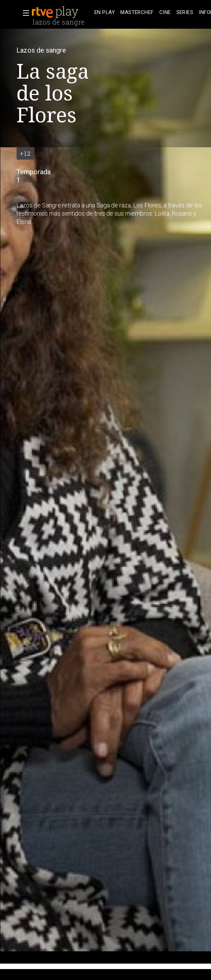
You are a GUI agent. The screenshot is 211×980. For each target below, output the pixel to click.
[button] (24, 13)
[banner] (62, 12)
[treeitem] (105, 12)
